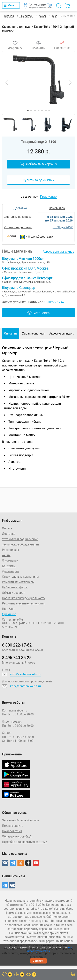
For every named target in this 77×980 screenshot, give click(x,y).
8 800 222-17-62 (54, 302)
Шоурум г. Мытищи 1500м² (23, 259)
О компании (10, 561)
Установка (38, 313)
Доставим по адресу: (18, 217)
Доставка (9, 534)
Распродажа (11, 550)
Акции (6, 555)
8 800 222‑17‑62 (17, 645)
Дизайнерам (11, 571)
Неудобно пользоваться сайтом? (24, 842)
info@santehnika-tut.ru (26, 674)
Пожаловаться (12, 831)
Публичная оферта (15, 587)
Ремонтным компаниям (18, 582)
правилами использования (25, 925)
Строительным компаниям (20, 577)
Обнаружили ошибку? (17, 836)
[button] (28, 111)
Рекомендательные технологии (23, 603)
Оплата (7, 528)
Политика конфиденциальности (24, 598)
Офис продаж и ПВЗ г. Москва (25, 268)
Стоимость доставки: (18, 227)
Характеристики (33, 333)
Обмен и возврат (13, 593)
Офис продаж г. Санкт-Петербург (27, 278)
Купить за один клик (39, 180)
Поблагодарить (13, 826)
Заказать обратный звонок (21, 820)
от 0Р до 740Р (63, 227)
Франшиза (9, 614)
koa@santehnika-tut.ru (25, 686)
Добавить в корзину (39, 164)
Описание (11, 333)
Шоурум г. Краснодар (19, 288)
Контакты (9, 566)
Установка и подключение (20, 539)
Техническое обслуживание (21, 544)
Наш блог (8, 609)
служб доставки (42, 236)
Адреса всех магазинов (58, 252)
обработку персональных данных (47, 929)
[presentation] (7, 83)
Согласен (39, 961)
